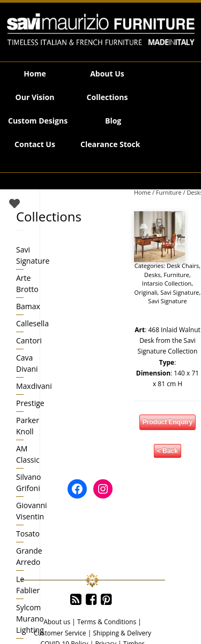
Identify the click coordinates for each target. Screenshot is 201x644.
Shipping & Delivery (122, 633)
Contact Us (35, 144)
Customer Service (60, 633)
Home (35, 74)
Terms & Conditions (107, 622)
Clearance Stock (110, 144)
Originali (146, 292)
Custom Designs (38, 121)
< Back (167, 451)
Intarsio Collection (167, 283)
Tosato (28, 534)
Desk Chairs (183, 266)
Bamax (28, 306)
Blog (113, 121)
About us (57, 622)
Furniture (169, 192)
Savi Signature (180, 292)
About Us (107, 74)
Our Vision (35, 97)
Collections (107, 97)
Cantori (29, 340)
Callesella (32, 323)
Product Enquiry (167, 422)
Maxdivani (34, 386)
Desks (152, 275)
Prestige (30, 403)
